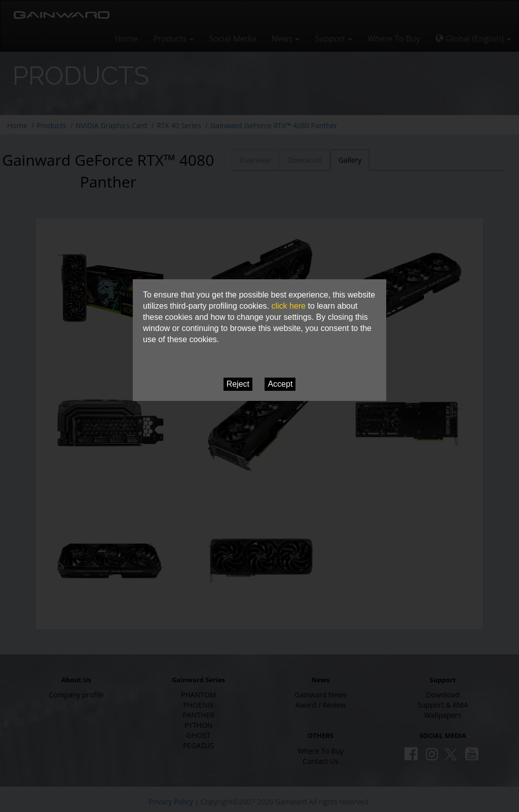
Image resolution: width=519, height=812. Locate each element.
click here (288, 306)
